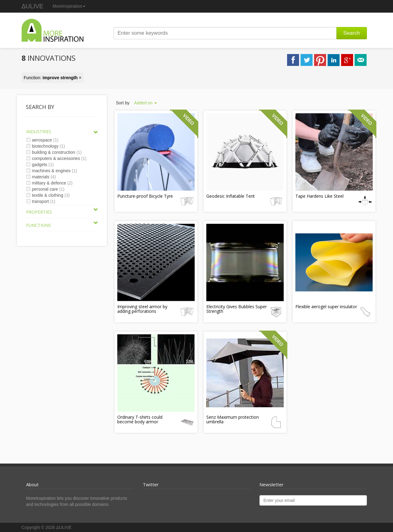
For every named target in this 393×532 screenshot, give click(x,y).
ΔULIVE (32, 6)
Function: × (53, 78)
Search (352, 33)
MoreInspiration (69, 6)
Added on (146, 103)
